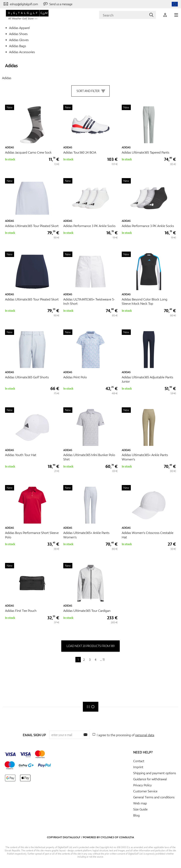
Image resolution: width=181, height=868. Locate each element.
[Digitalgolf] (91, 706)
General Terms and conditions (154, 797)
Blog (136, 815)
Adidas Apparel (19, 28)
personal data (145, 735)
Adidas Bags (18, 46)
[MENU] (176, 15)
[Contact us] (20, 4)
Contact (139, 761)
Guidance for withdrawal (150, 779)
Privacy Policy (143, 785)
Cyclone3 (107, 837)
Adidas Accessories (22, 52)
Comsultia (127, 837)
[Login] (165, 15)
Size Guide (140, 809)
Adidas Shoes (18, 34)
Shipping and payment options (155, 773)
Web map (140, 803)
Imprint (138, 767)
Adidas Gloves (19, 40)
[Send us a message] (58, 4)
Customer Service (145, 791)
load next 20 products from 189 (90, 646)
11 (104, 659)
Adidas (11, 66)
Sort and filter (90, 90)
